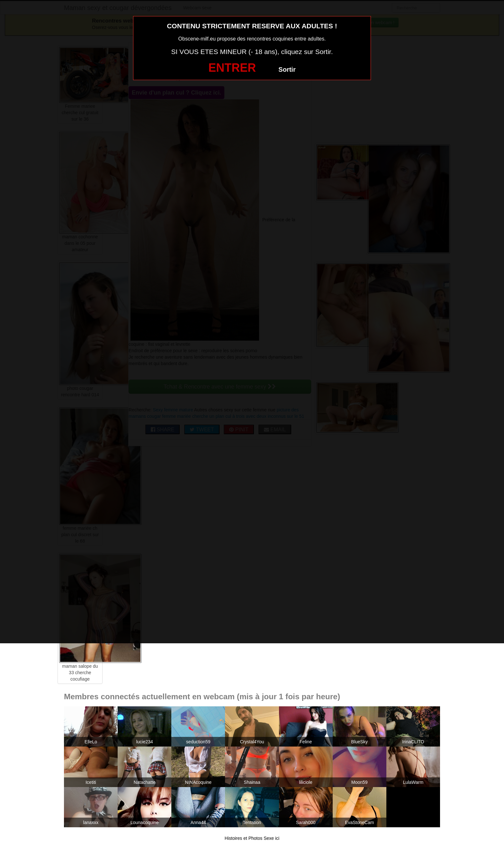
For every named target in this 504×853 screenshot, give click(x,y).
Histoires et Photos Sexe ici (252, 838)
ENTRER (232, 68)
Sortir (287, 69)
